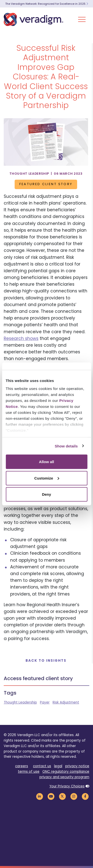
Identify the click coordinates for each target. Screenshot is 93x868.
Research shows (21, 338)
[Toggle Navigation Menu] (82, 19)
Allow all (46, 462)
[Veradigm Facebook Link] (85, 796)
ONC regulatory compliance (66, 772)
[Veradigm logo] (33, 19)
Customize (47, 478)
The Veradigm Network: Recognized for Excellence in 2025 (47, 4)
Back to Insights (46, 661)
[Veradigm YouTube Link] (51, 796)
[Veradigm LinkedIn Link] (39, 796)
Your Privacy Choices (67, 786)
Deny (46, 494)
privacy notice (77, 766)
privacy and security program (64, 777)
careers (22, 766)
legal (58, 766)
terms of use (29, 772)
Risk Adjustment (66, 702)
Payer (45, 702)
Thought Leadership (20, 702)
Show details (66, 446)
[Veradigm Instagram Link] (74, 796)
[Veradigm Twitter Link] (62, 796)
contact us (42, 766)
